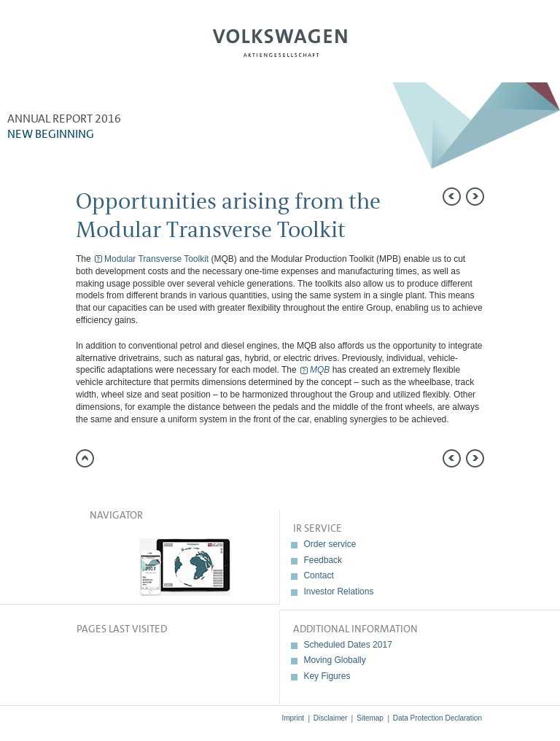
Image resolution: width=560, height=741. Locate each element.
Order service (330, 544)
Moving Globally (334, 660)
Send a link (534, 193)
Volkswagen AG (280, 41)
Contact (318, 575)
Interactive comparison (534, 325)
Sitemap (370, 718)
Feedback (323, 560)
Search (499, 48)
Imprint (293, 718)
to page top (85, 458)
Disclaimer (331, 718)
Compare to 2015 (534, 226)
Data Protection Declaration (437, 718)
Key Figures (327, 676)
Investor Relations (338, 591)
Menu (61, 48)
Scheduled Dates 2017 (347, 645)
